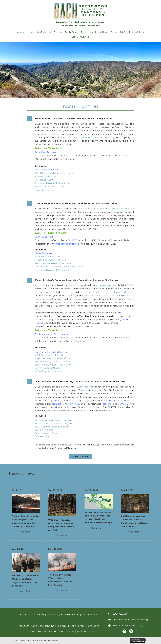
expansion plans (105, 285)
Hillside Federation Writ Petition (52, 260)
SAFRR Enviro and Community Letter (55, 173)
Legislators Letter (44, 190)
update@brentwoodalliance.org (130, 620)
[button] (81, 457)
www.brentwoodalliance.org (128, 626)
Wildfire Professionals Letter (50, 187)
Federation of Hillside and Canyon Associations (104, 209)
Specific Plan (101, 222)
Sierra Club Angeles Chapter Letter (54, 263)
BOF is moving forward (86, 137)
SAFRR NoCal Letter (45, 176)
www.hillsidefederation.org (64, 244)
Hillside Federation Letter (48, 256)
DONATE (72, 156)
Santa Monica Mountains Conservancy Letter (59, 267)
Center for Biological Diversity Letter (54, 183)
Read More (26, 532)
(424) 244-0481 (120, 614)
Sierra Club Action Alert (48, 152)
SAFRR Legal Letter (45, 180)
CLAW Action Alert (44, 237)
